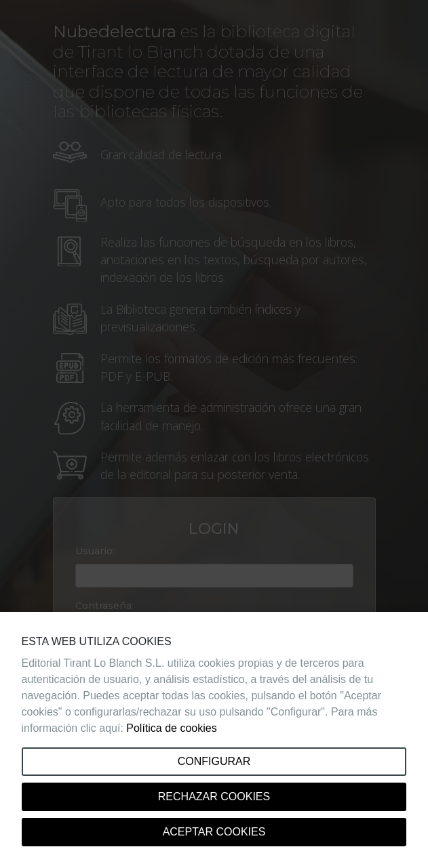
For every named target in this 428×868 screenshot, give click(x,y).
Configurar (214, 761)
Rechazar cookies (214, 797)
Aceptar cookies (214, 832)
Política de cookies (171, 728)
